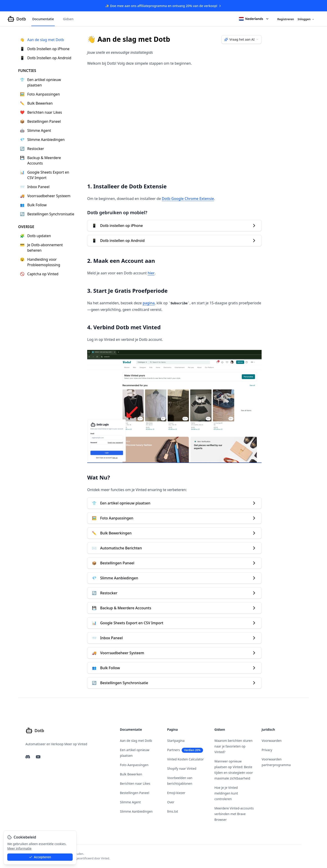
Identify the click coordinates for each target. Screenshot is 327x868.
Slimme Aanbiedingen (136, 811)
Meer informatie (19, 848)
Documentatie (43, 19)
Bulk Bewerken (131, 774)
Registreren (286, 19)
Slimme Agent (130, 802)
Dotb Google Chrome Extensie (188, 199)
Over (171, 802)
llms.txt (173, 811)
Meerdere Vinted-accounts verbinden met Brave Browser (234, 814)
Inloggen (306, 19)
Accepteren (40, 857)
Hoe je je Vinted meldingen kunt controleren (226, 793)
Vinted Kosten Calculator (185, 759)
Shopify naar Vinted (182, 768)
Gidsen (68, 19)
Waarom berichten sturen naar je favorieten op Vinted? (233, 746)
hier (151, 273)
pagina (149, 303)
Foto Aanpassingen (134, 765)
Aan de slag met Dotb (136, 741)
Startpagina (176, 741)
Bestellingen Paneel (135, 793)
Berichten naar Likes (135, 783)
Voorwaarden (272, 741)
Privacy (267, 750)
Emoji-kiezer (176, 793)
